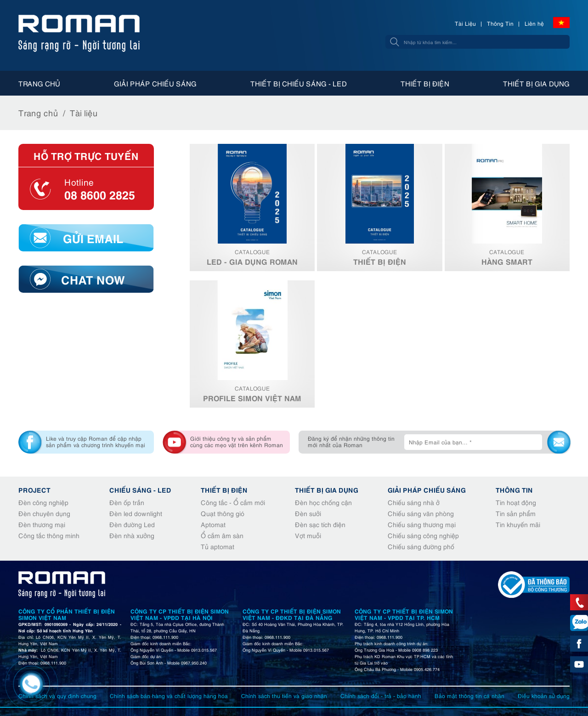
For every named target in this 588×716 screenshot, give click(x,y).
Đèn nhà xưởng (132, 535)
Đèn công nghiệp (43, 502)
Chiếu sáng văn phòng (421, 513)
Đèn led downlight (136, 513)
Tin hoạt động (516, 502)
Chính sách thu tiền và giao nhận (284, 696)
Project (34, 489)
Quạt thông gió (223, 513)
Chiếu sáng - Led (140, 489)
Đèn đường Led (132, 524)
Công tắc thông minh (49, 535)
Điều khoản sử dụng (544, 696)
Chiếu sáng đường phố (421, 546)
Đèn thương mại (42, 524)
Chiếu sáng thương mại (422, 524)
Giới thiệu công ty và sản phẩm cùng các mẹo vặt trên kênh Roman (237, 441)
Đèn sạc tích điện (320, 524)
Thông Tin (500, 23)
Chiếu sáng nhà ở (414, 502)
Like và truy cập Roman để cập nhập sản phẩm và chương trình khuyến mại (96, 441)
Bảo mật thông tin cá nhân (469, 696)
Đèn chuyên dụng (44, 513)
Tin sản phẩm (516, 513)
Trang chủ (39, 83)
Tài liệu (84, 112)
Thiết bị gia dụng (536, 83)
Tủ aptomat (218, 546)
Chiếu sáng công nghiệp (423, 535)
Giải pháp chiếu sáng (155, 83)
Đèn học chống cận (323, 502)
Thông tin (514, 489)
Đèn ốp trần (127, 502)
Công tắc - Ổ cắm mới (233, 502)
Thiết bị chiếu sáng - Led (299, 83)
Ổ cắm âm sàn (222, 535)
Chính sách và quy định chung (57, 696)
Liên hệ (534, 23)
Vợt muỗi (308, 535)
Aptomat (213, 524)
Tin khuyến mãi (518, 524)
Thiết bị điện (425, 83)
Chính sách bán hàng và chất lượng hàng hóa (169, 696)
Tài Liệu (465, 23)
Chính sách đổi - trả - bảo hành (381, 696)
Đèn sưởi (308, 513)
